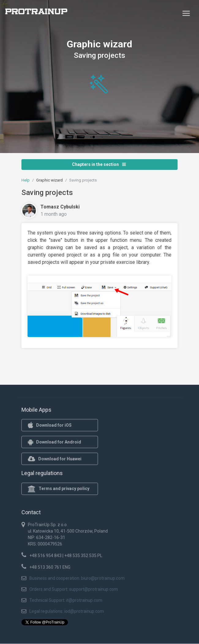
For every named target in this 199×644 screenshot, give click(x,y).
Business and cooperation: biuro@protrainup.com (77, 578)
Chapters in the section (99, 164)
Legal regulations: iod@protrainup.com (67, 611)
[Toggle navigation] (186, 13)
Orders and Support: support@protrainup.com (74, 589)
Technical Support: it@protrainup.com (66, 600)
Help (26, 180)
